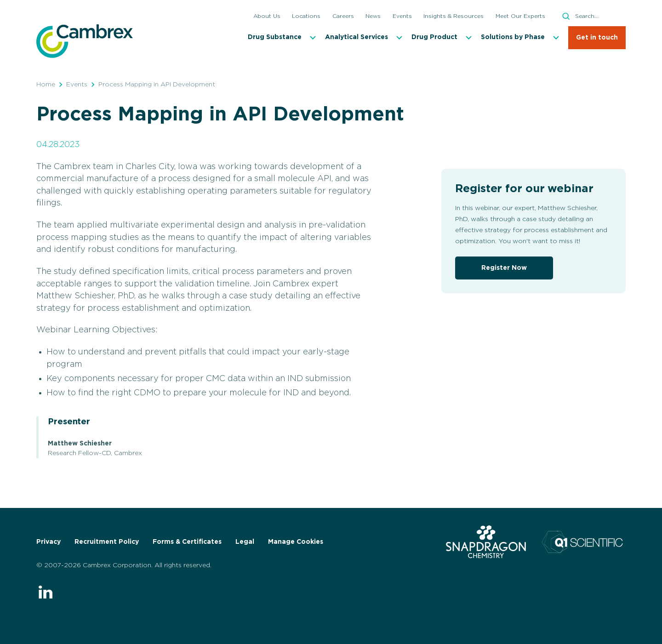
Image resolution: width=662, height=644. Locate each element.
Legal (245, 542)
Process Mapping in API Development (157, 85)
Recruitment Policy (107, 542)
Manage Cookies (296, 542)
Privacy (49, 542)
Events (77, 85)
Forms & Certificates (187, 542)
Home (46, 85)
